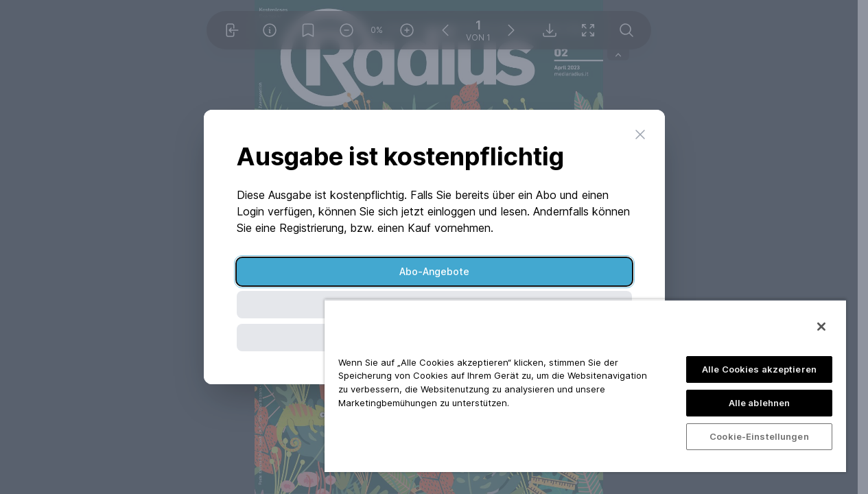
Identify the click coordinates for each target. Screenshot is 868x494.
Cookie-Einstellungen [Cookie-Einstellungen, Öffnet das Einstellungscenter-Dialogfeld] (759, 436)
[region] (585, 386)
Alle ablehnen (760, 403)
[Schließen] (821, 327)
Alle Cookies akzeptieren (759, 369)
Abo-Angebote (434, 271)
